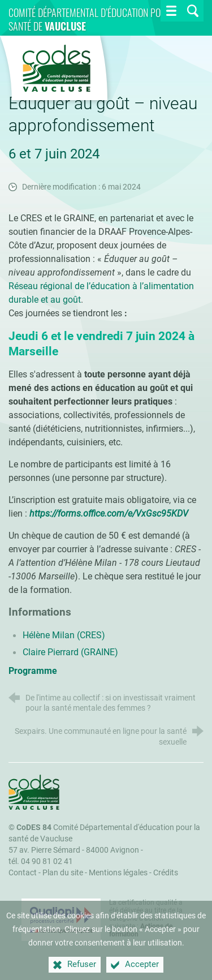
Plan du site (63, 873)
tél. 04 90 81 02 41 (41, 861)
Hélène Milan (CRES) (64, 635)
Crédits (166, 873)
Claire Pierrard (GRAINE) (70, 652)
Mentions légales (118, 873)
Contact (23, 873)
